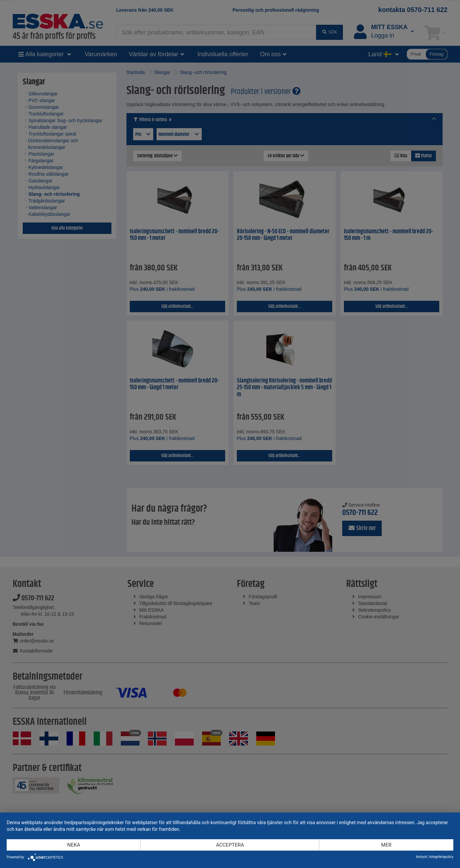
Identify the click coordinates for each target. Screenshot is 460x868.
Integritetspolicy (441, 857)
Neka (74, 845)
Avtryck (421, 857)
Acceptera (230, 845)
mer (386, 845)
